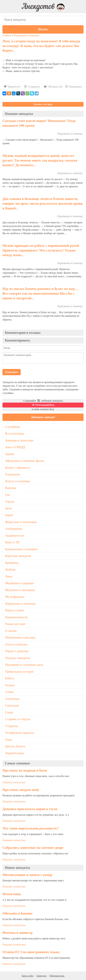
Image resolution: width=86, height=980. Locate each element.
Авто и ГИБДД (15, 447)
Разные (10, 685)
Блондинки (12, 474)
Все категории (15, 433)
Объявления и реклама (20, 637)
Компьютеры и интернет (21, 549)
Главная (7, 35)
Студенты (12, 726)
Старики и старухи (18, 719)
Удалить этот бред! (43, 104)
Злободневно (14, 529)
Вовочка (11, 488)
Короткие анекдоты (18, 556)
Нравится (12, 87)
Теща (9, 740)
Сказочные (12, 699)
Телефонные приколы (20, 733)
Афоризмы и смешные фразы (25, 461)
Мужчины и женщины (20, 590)
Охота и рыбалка (16, 644)
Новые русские (15, 624)
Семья (9, 692)
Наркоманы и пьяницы (27, 35)
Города (10, 501)
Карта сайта (27, 976)
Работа (10, 678)
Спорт (9, 712)
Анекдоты (41, 976)
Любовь (10, 569)
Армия (10, 454)
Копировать (74, 87)
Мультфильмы (15, 597)
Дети (8, 508)
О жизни (11, 631)
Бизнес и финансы (17, 468)
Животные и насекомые (21, 522)
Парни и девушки (17, 651)
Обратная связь (57, 976)
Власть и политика (18, 481)
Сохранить (32, 87)
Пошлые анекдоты (17, 658)
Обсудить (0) (53, 87)
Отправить (12, 372)
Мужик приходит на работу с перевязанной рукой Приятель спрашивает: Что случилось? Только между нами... (41, 250)
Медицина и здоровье (20, 583)
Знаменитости (15, 536)
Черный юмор (14, 753)
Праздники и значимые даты (24, 665)
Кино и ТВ (12, 542)
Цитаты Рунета (15, 746)
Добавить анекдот (43, 417)
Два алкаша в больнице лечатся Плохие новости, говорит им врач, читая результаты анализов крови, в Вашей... (43, 203)
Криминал (12, 563)
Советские (12, 705)
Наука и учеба (14, 610)
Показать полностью (14, 782)
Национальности (16, 617)
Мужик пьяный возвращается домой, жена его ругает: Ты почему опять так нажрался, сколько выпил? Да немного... (40, 160)
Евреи (9, 515)
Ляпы (9, 576)
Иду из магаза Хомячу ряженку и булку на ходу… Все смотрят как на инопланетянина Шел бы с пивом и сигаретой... (41, 293)
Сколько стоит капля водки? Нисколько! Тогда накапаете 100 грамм (39, 123)
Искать (43, 29)
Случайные (13, 427)
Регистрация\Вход (43, 405)
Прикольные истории (19, 672)
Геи (7, 495)
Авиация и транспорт (19, 440)
